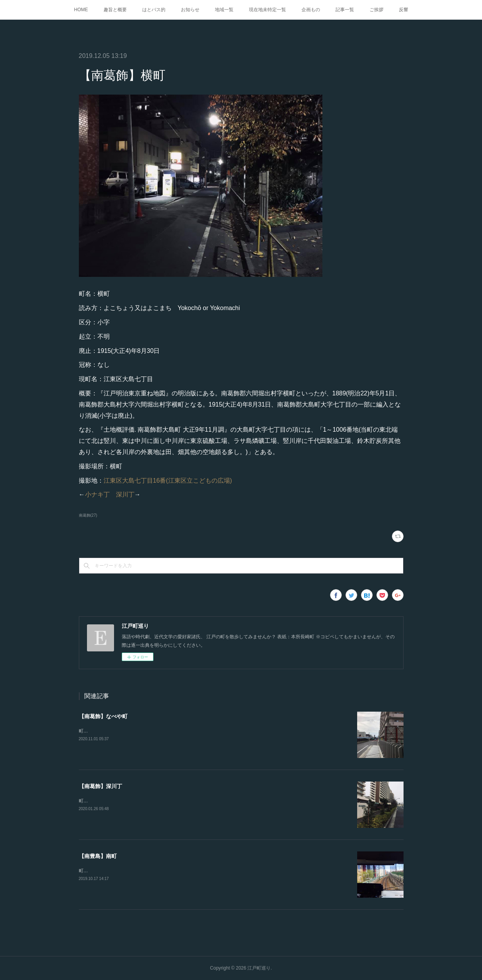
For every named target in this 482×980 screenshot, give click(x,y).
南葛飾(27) (88, 515)
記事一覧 (345, 10)
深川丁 (125, 494)
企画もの (311, 10)
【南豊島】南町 (98, 856)
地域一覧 (224, 10)
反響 (404, 10)
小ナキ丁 (97, 494)
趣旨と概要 (115, 10)
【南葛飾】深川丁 (100, 786)
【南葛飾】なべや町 (103, 716)
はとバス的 (154, 10)
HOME (81, 10)
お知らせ (190, 10)
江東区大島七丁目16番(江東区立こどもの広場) (168, 481)
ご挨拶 (376, 10)
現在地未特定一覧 (267, 10)
